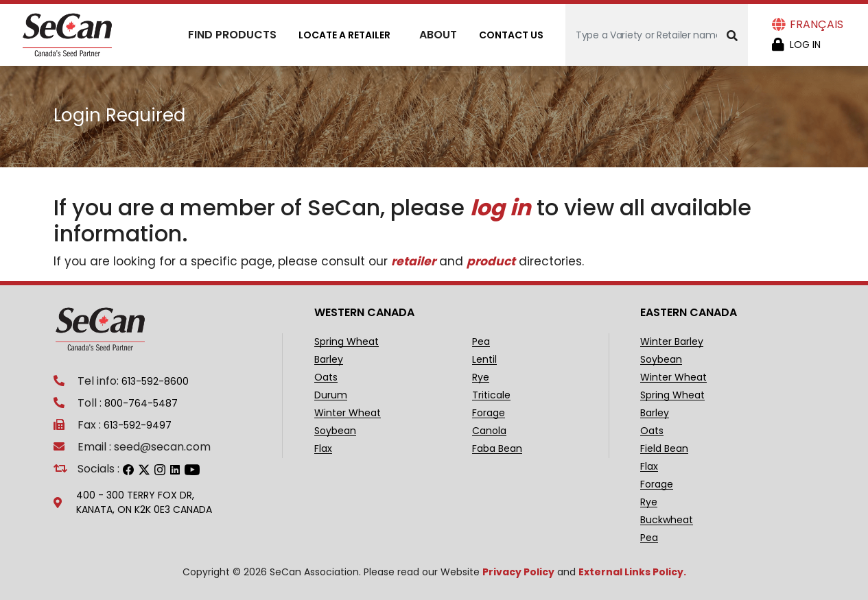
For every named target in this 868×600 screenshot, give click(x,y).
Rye (481, 377)
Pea (481, 342)
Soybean (335, 431)
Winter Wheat (348, 413)
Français (817, 24)
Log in (805, 45)
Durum (331, 395)
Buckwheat (667, 520)
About (438, 35)
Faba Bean (497, 449)
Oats (326, 377)
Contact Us (511, 35)
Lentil (484, 360)
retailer (413, 261)
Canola (489, 431)
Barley (329, 360)
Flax (323, 449)
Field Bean (664, 449)
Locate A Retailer (344, 35)
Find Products (232, 35)
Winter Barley (672, 342)
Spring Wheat (347, 342)
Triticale (491, 395)
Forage (489, 413)
